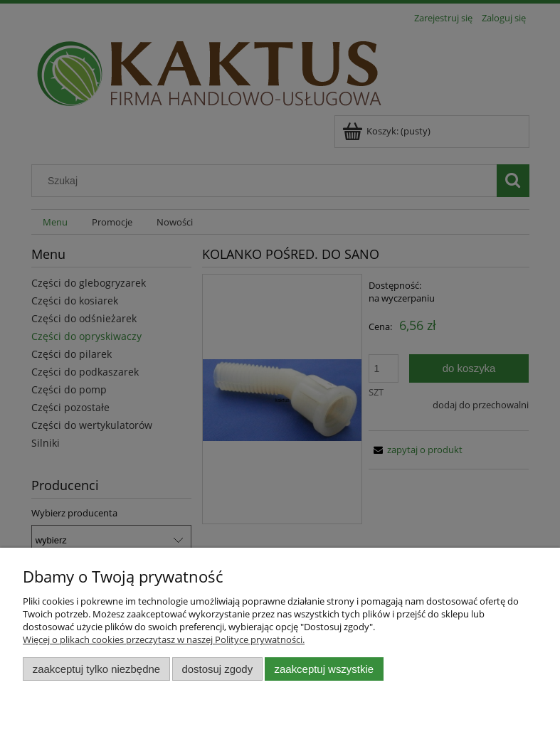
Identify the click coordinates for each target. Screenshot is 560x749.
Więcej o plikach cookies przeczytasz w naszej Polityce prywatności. (164, 639)
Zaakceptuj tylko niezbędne (96, 669)
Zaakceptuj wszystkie (324, 669)
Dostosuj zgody (217, 669)
